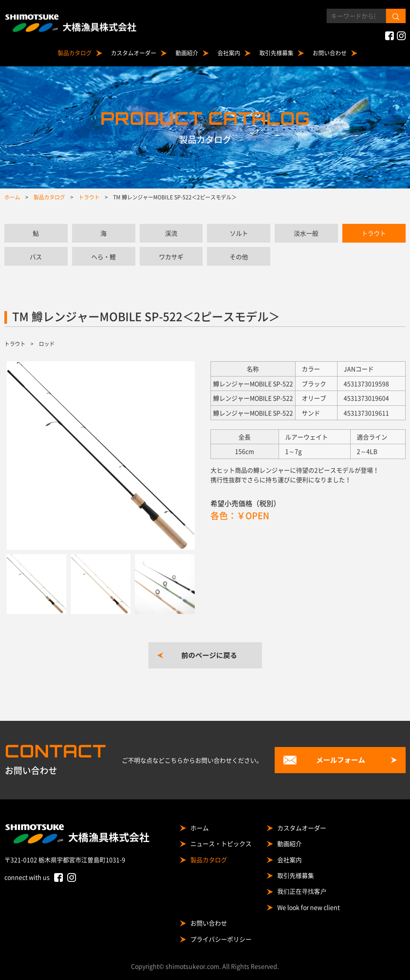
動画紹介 (187, 53)
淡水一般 (306, 233)
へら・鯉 (103, 257)
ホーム (200, 828)
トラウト (374, 233)
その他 (239, 257)
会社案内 (229, 53)
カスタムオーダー (134, 53)
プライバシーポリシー (221, 939)
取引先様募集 (276, 53)
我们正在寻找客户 (302, 891)
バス (36, 257)
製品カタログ (75, 53)
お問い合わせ (330, 53)
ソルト (239, 233)
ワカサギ (171, 257)
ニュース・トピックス (221, 843)
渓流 (171, 233)
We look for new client (308, 907)
